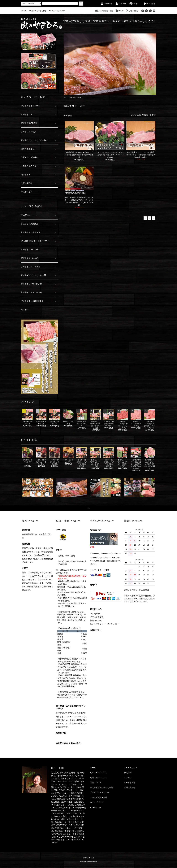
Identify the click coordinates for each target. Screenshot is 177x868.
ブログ (119, 11)
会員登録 (121, 4)
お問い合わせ (132, 11)
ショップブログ (97, 802)
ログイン (134, 4)
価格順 (145, 115)
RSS (92, 807)
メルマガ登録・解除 (104, 11)
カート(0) (149, 4)
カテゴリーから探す (37, 11)
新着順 (153, 115)
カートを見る (130, 783)
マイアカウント (131, 768)
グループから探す (57, 11)
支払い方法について (99, 773)
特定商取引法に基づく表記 (101, 787)
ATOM (98, 807)
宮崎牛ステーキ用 (75, 98)
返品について (96, 783)
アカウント (106, 4)
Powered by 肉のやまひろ (88, 861)
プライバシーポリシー (100, 792)
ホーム (24, 11)
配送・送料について (99, 778)
